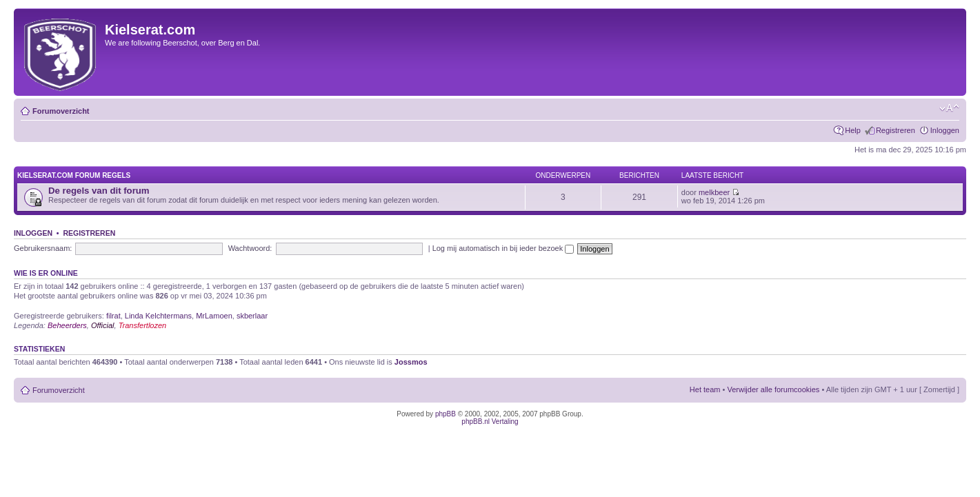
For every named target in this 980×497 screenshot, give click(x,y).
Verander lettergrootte (949, 108)
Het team (705, 389)
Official (103, 325)
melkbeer (714, 192)
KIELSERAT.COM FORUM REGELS (74, 175)
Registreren (896, 130)
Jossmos (411, 362)
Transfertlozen (143, 325)
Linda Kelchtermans (158, 316)
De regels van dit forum (99, 191)
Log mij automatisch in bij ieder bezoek (503, 248)
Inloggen (945, 130)
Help (853, 130)
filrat (113, 316)
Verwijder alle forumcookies (773, 389)
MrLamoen (214, 316)
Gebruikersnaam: (43, 248)
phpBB (446, 414)
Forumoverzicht (61, 111)
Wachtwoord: (250, 248)
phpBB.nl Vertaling (490, 422)
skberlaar (252, 316)
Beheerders (67, 325)
